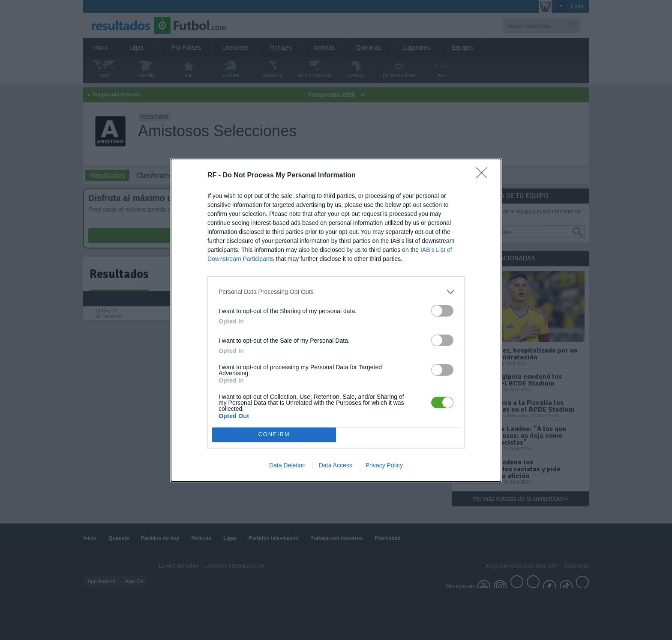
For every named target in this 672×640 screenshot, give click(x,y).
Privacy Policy (384, 465)
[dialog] (336, 320)
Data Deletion (287, 465)
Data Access (336, 465)
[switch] (442, 311)
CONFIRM (274, 435)
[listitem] (336, 292)
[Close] (484, 176)
